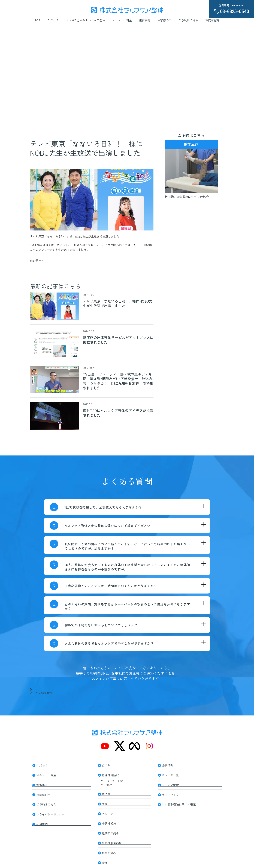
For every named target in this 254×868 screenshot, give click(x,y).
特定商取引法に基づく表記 (179, 803)
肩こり (106, 793)
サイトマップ (170, 794)
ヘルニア (108, 812)
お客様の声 (164, 20)
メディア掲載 (170, 784)
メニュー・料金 (122, 20)
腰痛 (105, 803)
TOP (37, 20)
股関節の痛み (110, 831)
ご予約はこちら (188, 20)
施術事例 (145, 20)
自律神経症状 (110, 775)
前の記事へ (37, 261)
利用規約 (42, 822)
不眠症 (108, 784)
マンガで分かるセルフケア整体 (85, 20)
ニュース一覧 (170, 775)
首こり (106, 765)
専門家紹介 (212, 20)
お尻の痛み (109, 851)
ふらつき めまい (115, 780)
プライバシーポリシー (50, 813)
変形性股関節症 (112, 841)
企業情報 (168, 765)
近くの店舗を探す (41, 691)
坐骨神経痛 (109, 822)
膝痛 (105, 860)
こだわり (53, 20)
